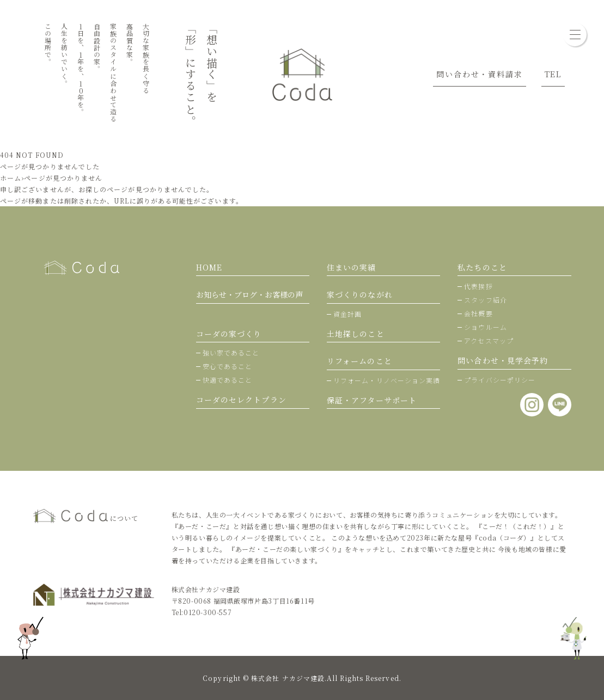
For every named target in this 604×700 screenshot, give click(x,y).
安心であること (228, 366)
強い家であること (231, 352)
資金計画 (347, 314)
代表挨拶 (478, 286)
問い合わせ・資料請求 (479, 74)
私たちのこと (482, 267)
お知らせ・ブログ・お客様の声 (249, 294)
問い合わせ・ (503, 360)
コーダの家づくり (229, 334)
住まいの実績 (351, 267)
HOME (209, 267)
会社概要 (478, 313)
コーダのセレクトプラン (241, 400)
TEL (553, 74)
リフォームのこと (359, 361)
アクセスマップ (489, 340)
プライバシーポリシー (500, 380)
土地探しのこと (356, 334)
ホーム (11, 178)
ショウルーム (485, 327)
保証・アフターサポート (372, 400)
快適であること (228, 380)
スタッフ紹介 (485, 300)
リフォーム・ (387, 380)
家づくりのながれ (360, 294)
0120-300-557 (208, 612)
